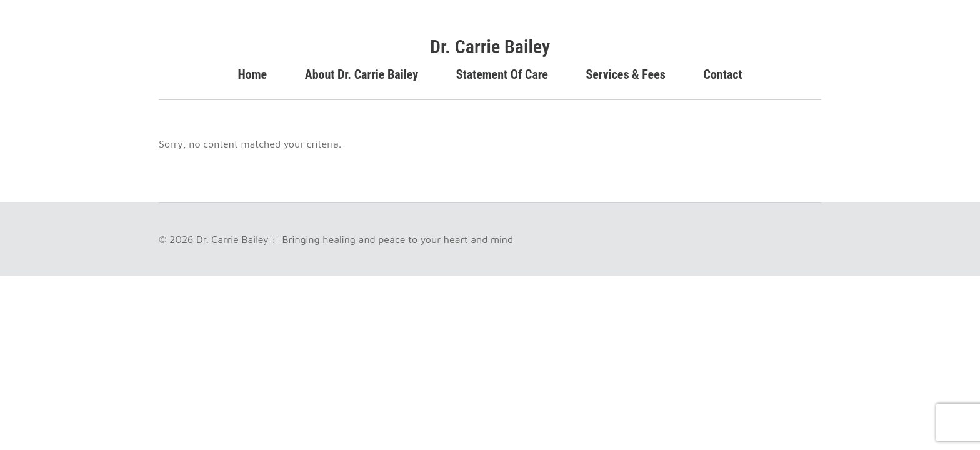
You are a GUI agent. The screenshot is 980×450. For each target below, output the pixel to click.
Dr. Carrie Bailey (490, 47)
